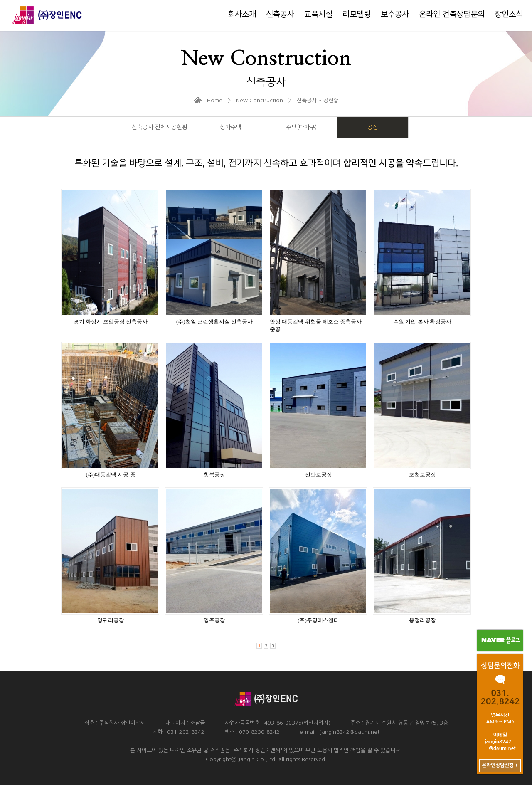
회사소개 (242, 14)
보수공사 (395, 14)
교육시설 (318, 14)
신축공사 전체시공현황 (160, 127)
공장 (373, 127)
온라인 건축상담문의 (452, 14)
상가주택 (231, 127)
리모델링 (357, 14)
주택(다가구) (302, 127)
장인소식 (509, 14)
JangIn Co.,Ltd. (257, 759)
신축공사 (280, 14)
